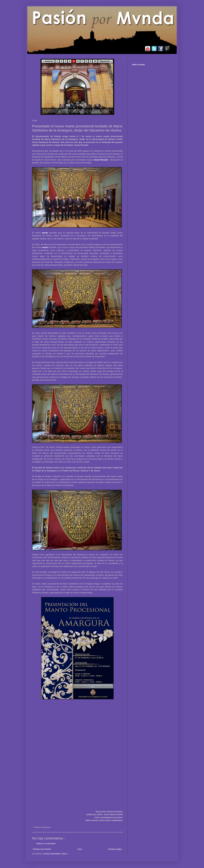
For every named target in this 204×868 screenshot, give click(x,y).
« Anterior (48, 61)
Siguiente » (105, 61)
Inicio (80, 849)
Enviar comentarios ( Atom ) (56, 854)
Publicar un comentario (46, 844)
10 (95, 61)
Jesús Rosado (101, 160)
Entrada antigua (115, 849)
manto (45, 233)
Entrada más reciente (42, 849)
